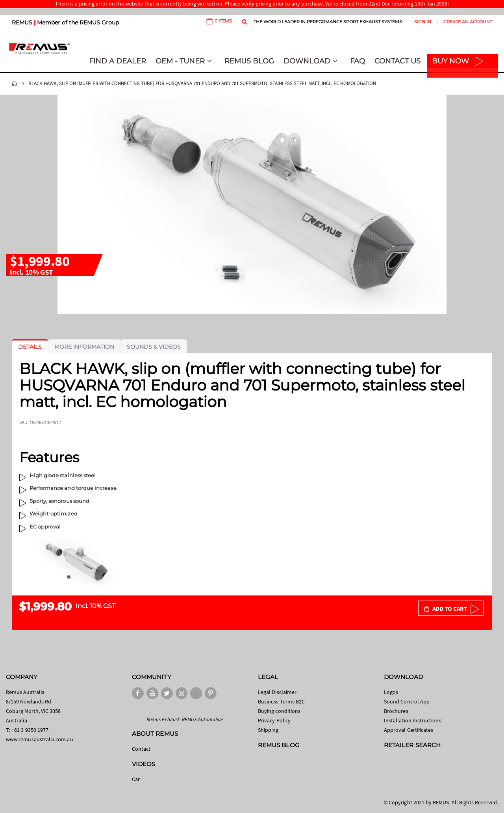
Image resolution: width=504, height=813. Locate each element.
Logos (391, 692)
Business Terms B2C (281, 701)
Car (136, 779)
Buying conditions (279, 711)
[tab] (30, 347)
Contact (141, 749)
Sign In (423, 22)
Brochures (396, 711)
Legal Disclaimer (277, 692)
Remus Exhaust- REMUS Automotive (184, 719)
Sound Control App (407, 701)
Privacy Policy (274, 720)
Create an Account (468, 22)
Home (15, 84)
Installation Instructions (413, 720)
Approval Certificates (409, 730)
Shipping (268, 730)
